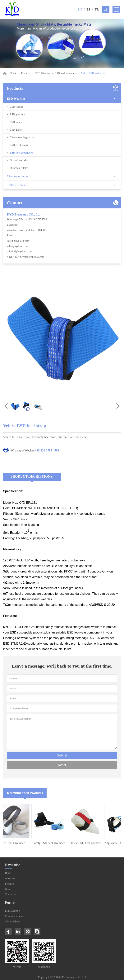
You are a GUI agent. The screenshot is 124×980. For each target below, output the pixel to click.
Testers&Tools (16, 185)
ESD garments (18, 114)
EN (80, 9)
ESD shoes (16, 122)
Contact (15, 203)
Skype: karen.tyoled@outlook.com (26, 257)
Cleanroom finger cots (22, 137)
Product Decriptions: (32, 477)
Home (13, 73)
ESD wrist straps (19, 145)
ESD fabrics (16, 107)
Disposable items (19, 168)
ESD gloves (16, 130)
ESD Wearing (43, 73)
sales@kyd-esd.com (18, 246)
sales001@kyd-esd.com (20, 252)
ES (88, 9)
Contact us (11, 894)
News (8, 889)
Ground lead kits (19, 160)
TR (97, 9)
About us (10, 878)
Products (26, 73)
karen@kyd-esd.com (18, 241)
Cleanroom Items (18, 176)
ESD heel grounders (66, 73)
